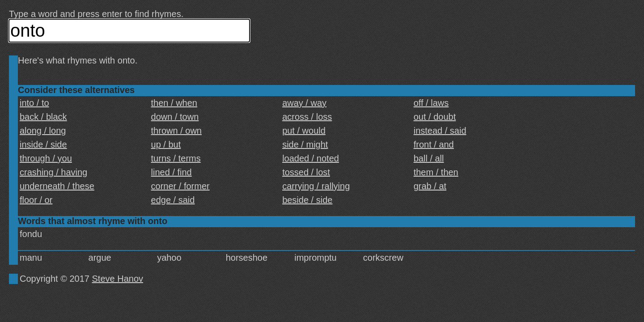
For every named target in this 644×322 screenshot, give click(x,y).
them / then (436, 172)
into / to (34, 103)
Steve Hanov (118, 279)
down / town (175, 117)
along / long (43, 131)
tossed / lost (306, 172)
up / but (166, 144)
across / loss (307, 117)
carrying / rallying (316, 186)
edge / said (173, 200)
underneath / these (57, 186)
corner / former (180, 186)
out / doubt (435, 117)
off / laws (431, 103)
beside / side (307, 200)
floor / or (36, 200)
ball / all (429, 158)
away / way (304, 103)
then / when (174, 103)
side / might (305, 144)
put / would (304, 131)
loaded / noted (311, 158)
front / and (434, 144)
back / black (43, 117)
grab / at (430, 186)
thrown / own (176, 131)
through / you (46, 158)
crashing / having (53, 172)
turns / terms (176, 158)
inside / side (43, 144)
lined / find (172, 172)
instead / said (440, 131)
